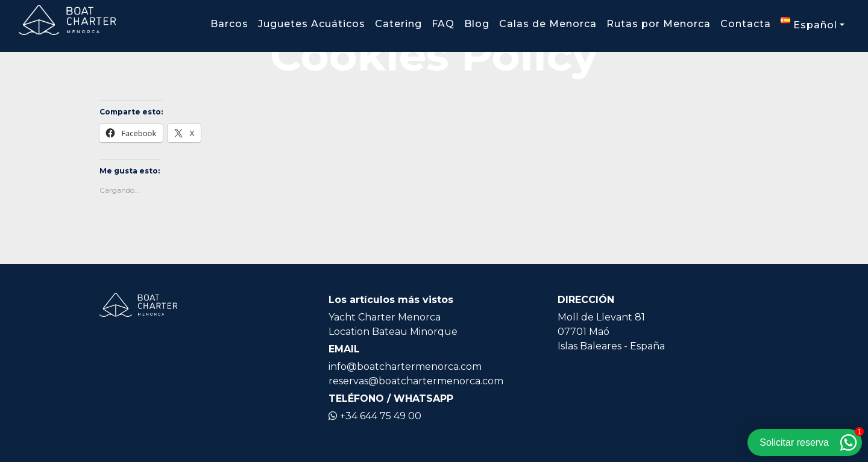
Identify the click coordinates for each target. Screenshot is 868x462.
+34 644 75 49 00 (375, 416)
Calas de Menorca (548, 24)
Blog (477, 24)
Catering (398, 24)
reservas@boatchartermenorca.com (416, 381)
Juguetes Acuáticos (312, 24)
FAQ (443, 24)
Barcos (229, 24)
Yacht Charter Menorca (385, 317)
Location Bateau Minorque (393, 332)
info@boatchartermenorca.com (405, 367)
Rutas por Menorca (659, 24)
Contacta (746, 24)
